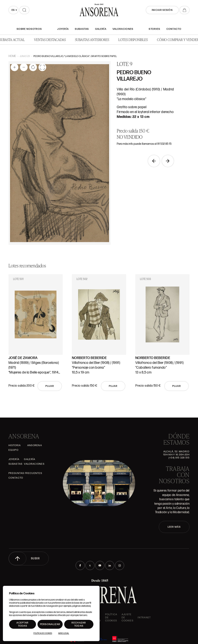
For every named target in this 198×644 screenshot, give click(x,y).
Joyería (63, 29)
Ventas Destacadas (50, 40)
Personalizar (50, 624)
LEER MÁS (174, 527)
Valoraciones (123, 29)
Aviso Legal (64, 633)
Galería (101, 29)
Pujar (50, 386)
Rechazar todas (79, 624)
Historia (15, 445)
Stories (154, 29)
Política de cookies (111, 618)
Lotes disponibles (133, 40)
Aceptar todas (22, 624)
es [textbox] (13, 10)
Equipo (13, 450)
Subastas (82, 29)
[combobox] (13, 10)
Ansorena (35, 445)
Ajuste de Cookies (128, 618)
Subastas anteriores (92, 40)
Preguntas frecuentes (25, 473)
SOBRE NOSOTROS (29, 29)
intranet (144, 618)
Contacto (174, 29)
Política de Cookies (43, 633)
